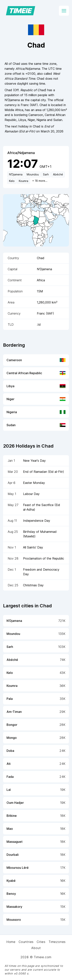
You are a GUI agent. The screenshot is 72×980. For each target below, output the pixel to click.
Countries (26, 942)
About (36, 948)
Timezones (57, 942)
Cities (41, 942)
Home (11, 942)
